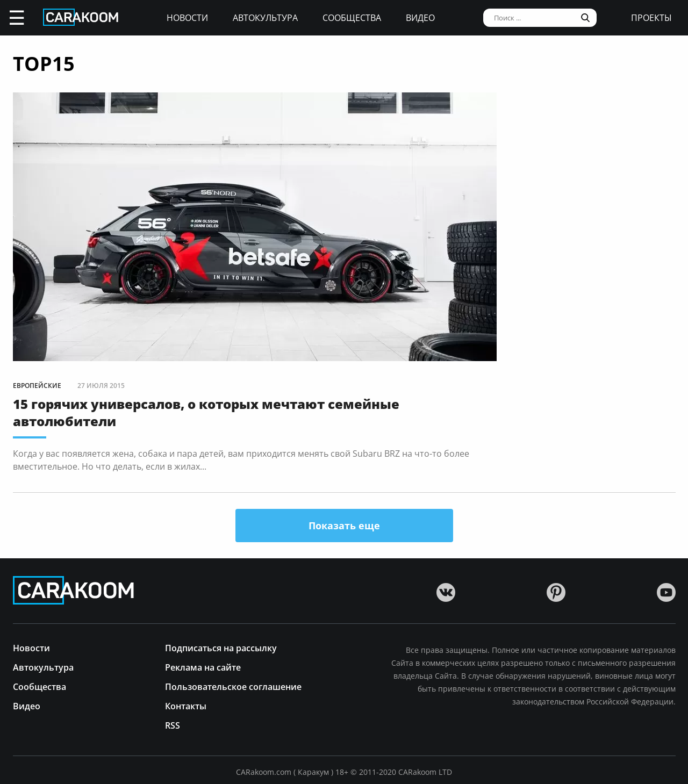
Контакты (186, 705)
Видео (420, 18)
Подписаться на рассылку (221, 647)
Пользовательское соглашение (233, 686)
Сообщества (352, 18)
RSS (173, 725)
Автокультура (265, 18)
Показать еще (344, 526)
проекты (651, 18)
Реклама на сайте (203, 667)
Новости (187, 18)
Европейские (37, 386)
